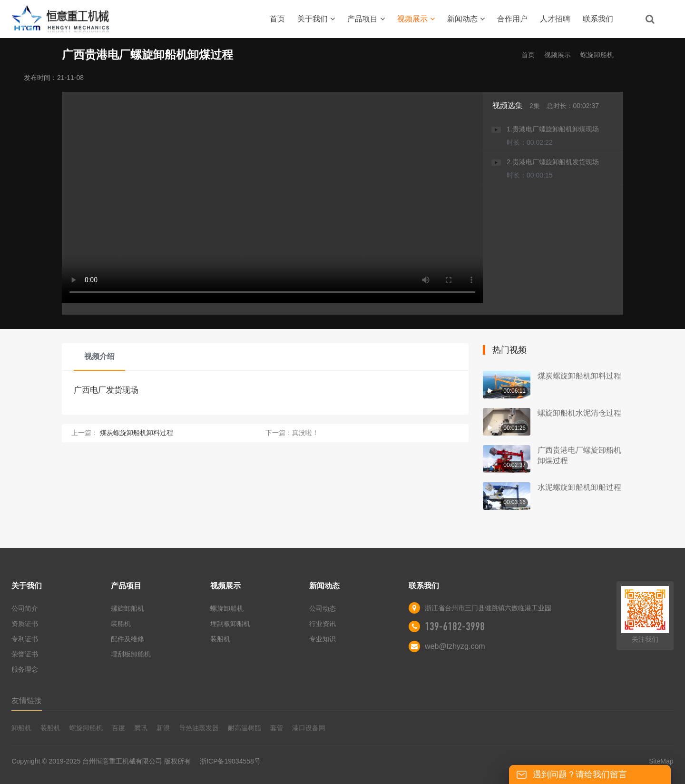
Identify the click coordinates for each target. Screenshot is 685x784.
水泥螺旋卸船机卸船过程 (579, 487)
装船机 (121, 624)
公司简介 (25, 608)
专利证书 (25, 639)
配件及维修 (127, 639)
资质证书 (25, 624)
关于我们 (316, 19)
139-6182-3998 (455, 626)
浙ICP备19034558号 (230, 761)
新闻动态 (466, 19)
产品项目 (366, 19)
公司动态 (323, 608)
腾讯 (141, 728)
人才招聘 (555, 19)
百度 (118, 728)
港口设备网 (309, 728)
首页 (277, 19)
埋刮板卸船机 (131, 654)
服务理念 (25, 669)
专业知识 (323, 639)
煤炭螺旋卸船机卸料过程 (137, 433)
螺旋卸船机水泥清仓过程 (579, 413)
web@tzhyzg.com (455, 646)
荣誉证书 (25, 654)
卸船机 (21, 728)
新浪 (163, 728)
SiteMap (661, 761)
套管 (277, 728)
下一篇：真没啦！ (292, 433)
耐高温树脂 (245, 728)
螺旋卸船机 (597, 55)
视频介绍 (99, 356)
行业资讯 (323, 624)
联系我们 (598, 19)
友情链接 (27, 700)
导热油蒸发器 (199, 728)
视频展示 (416, 19)
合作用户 (512, 19)
